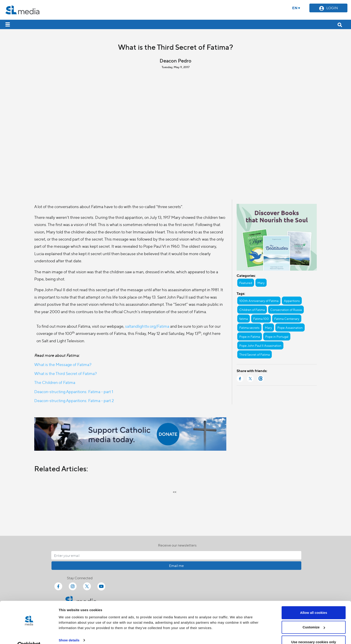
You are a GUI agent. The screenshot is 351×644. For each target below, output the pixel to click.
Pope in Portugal (277, 336)
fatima (244, 319)
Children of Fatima (252, 310)
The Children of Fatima (55, 382)
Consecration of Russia (286, 310)
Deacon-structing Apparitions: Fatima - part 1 (74, 391)
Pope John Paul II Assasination (260, 345)
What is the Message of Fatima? (63, 364)
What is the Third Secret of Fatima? (65, 373)
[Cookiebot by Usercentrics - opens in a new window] (29, 635)
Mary (261, 283)
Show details (69, 630)
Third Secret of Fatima (255, 354)
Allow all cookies (314, 603)
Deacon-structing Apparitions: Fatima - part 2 (74, 400)
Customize (314, 617)
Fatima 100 (261, 319)
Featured (246, 283)
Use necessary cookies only (314, 632)
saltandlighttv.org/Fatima (147, 326)
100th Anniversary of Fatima (259, 301)
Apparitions (292, 301)
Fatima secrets (249, 327)
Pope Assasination (290, 327)
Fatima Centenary (287, 319)
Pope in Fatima (250, 336)
